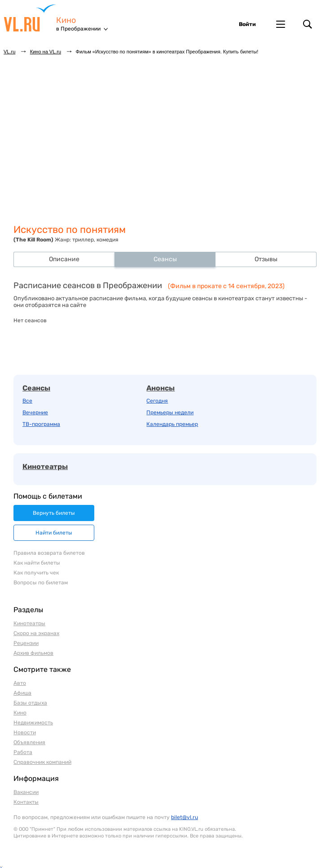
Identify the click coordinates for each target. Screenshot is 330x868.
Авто (20, 683)
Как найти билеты (37, 563)
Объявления (29, 742)
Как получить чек (36, 573)
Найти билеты (54, 533)
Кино (66, 20)
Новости (25, 732)
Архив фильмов (33, 653)
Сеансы (36, 388)
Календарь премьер (172, 424)
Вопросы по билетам (41, 583)
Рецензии (26, 643)
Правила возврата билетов (49, 553)
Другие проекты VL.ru (281, 24)
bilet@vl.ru (185, 817)
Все (27, 401)
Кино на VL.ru (46, 52)
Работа (23, 752)
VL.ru (30, 18)
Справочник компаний (42, 762)
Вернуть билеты (54, 513)
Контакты (26, 802)
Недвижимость (33, 723)
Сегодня (157, 401)
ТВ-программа (41, 424)
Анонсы (161, 388)
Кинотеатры (45, 467)
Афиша (22, 693)
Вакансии (26, 792)
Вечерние (35, 412)
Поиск (308, 24)
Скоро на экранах (36, 633)
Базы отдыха (30, 703)
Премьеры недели (170, 412)
